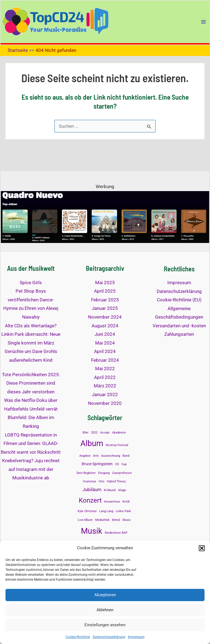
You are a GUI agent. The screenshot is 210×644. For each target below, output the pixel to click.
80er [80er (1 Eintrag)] (86, 433)
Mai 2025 (105, 283)
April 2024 (105, 351)
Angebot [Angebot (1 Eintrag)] (85, 456)
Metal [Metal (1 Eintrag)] (116, 520)
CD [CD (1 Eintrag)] (117, 464)
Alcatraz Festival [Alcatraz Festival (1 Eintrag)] (117, 445)
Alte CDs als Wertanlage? (31, 326)
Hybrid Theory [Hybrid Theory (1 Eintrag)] (116, 481)
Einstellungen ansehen (105, 625)
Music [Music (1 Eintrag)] (127, 520)
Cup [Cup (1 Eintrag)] (124, 464)
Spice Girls (31, 283)
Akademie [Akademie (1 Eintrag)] (119, 433)
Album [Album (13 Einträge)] (92, 443)
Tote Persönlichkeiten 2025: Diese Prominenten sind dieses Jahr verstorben (31, 383)
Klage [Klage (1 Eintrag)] (122, 490)
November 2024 (105, 317)
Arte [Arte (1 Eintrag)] (96, 456)
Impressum (136, 637)
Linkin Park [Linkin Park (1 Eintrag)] (123, 511)
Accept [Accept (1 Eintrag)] (105, 433)
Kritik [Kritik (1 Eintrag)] (126, 502)
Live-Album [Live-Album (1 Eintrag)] (85, 520)
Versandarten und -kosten (179, 326)
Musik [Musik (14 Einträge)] (92, 531)
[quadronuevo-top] (105, 216)
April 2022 (105, 377)
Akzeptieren (105, 595)
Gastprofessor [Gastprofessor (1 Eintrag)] (122, 473)
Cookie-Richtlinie (78, 637)
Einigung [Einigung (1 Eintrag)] (104, 473)
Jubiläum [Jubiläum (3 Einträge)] (92, 489)
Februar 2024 (105, 360)
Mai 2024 (105, 343)
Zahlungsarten (179, 334)
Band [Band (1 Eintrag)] (126, 456)
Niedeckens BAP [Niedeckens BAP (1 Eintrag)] (116, 533)
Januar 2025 (105, 308)
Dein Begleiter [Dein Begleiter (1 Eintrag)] (86, 473)
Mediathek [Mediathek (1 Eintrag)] (102, 520)
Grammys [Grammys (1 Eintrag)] (90, 481)
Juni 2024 (105, 334)
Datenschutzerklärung (109, 637)
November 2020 (105, 403)
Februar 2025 (105, 300)
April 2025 (105, 291)
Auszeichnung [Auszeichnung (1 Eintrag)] (111, 456)
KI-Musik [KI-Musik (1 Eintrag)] (110, 490)
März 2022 (105, 386)
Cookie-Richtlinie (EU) (179, 300)
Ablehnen (105, 610)
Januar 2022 (105, 394)
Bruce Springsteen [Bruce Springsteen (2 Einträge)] (97, 464)
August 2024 (105, 326)
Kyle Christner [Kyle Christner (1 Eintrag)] (87, 511)
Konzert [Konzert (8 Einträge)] (90, 500)
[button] (202, 548)
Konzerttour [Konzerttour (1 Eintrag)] (112, 502)
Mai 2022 (105, 369)
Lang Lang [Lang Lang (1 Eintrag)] (106, 511)
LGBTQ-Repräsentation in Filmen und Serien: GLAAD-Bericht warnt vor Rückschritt (31, 443)
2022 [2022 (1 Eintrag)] (94, 433)
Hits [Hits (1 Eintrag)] (102, 481)
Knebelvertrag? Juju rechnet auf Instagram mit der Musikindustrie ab (31, 469)
